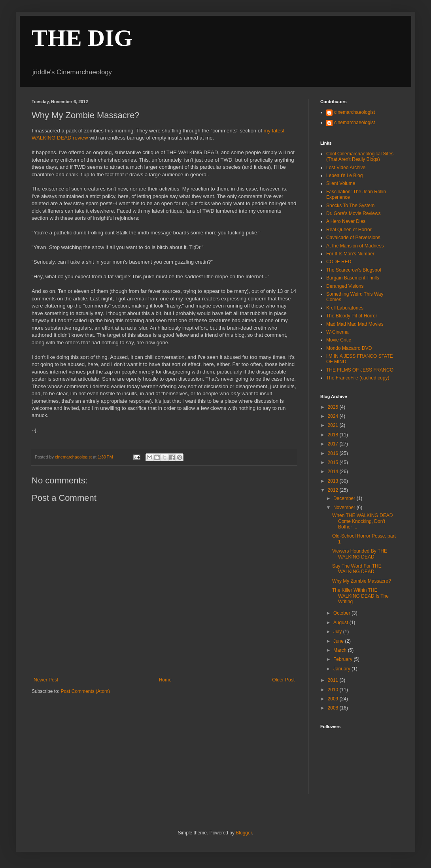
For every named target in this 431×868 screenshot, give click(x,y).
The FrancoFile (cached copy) (358, 378)
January (342, 669)
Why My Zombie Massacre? (362, 581)
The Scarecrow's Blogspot (354, 270)
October (342, 613)
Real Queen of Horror (349, 230)
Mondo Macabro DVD (349, 348)
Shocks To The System (350, 206)
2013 (334, 481)
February (343, 659)
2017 (334, 444)
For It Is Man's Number (350, 254)
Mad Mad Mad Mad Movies (355, 324)
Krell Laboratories (345, 308)
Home (165, 680)
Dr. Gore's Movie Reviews (353, 213)
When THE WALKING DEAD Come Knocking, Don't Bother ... (362, 521)
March (341, 650)
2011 (334, 680)
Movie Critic (339, 340)
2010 (334, 690)
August (341, 623)
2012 (334, 490)
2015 (334, 462)
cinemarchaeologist (354, 112)
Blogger (244, 833)
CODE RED (339, 262)
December (345, 498)
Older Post (283, 680)
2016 (334, 453)
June (339, 641)
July (338, 632)
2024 (334, 416)
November (345, 508)
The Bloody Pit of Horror (352, 316)
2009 (334, 699)
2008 (334, 708)
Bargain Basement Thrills (353, 278)
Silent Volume (341, 183)
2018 (334, 435)
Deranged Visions (345, 286)
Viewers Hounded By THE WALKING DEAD (360, 554)
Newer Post (46, 680)
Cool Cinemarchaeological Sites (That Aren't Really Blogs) (360, 157)
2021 (334, 425)
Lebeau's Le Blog (344, 175)
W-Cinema (337, 332)
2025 (334, 407)
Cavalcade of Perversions (353, 238)
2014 (334, 472)
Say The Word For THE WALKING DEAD (357, 569)
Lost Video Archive (346, 168)
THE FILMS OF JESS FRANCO (360, 370)
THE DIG (82, 38)
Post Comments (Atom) (85, 691)
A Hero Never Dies (346, 221)
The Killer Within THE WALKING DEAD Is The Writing (360, 596)
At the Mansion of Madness (355, 246)
